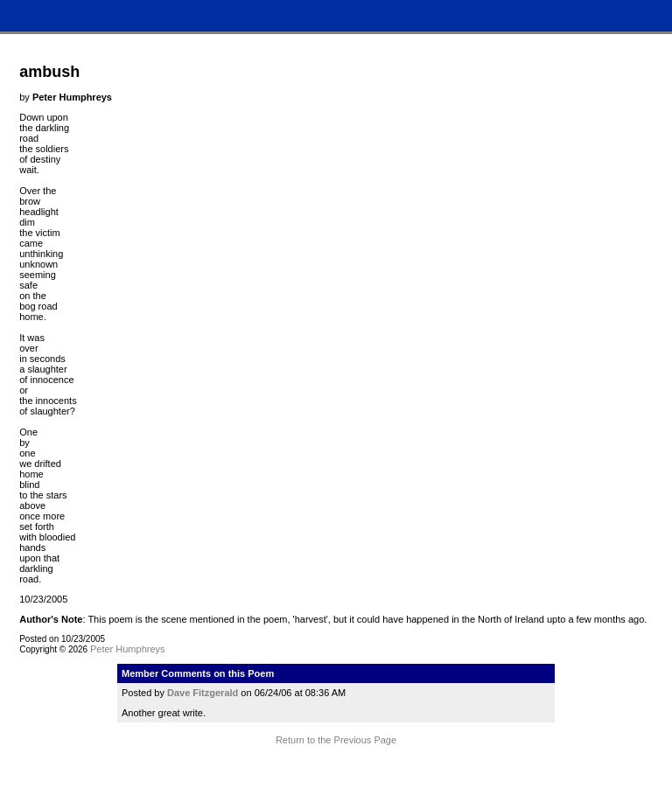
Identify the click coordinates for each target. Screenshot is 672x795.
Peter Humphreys (128, 649)
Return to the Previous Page (336, 740)
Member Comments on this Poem (198, 673)
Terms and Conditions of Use (336, 773)
